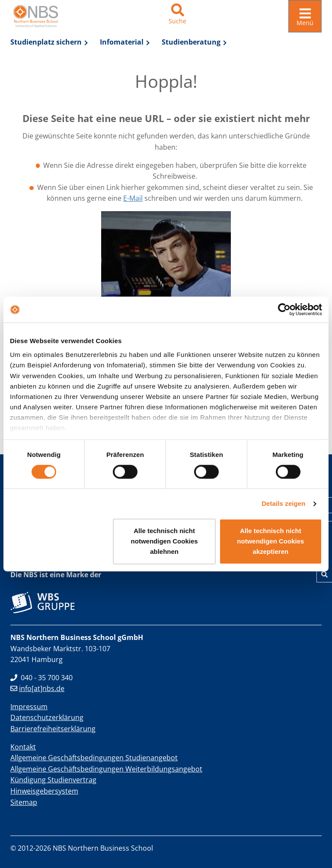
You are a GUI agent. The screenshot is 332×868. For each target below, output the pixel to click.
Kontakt (23, 747)
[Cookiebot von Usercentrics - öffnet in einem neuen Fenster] (284, 309)
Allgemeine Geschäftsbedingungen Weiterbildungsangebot (106, 769)
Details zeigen (283, 503)
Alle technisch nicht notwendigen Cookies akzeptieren (270, 542)
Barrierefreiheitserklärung (53, 729)
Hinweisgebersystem (44, 791)
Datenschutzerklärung (47, 717)
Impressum (29, 707)
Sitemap (24, 802)
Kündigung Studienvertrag (53, 780)
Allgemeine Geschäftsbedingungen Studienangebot (94, 758)
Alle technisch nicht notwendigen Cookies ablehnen (164, 542)
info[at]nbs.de (37, 688)
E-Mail (133, 198)
